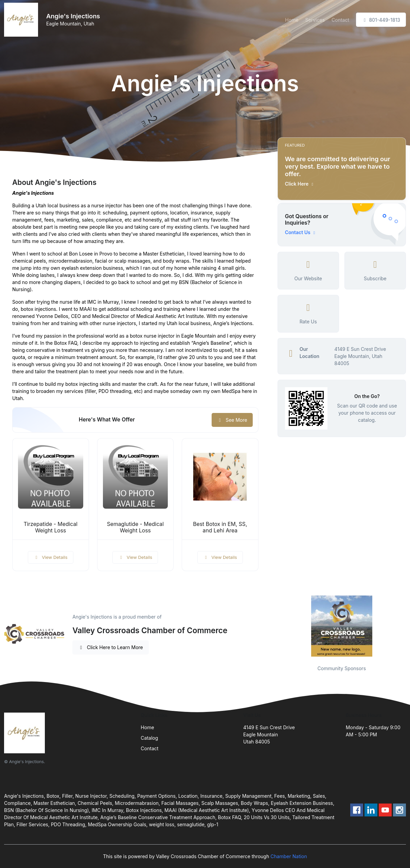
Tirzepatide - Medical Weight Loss (50, 527)
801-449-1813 (381, 20)
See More (232, 420)
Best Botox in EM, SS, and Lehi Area (220, 527)
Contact (340, 20)
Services (315, 20)
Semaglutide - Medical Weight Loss (135, 527)
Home (292, 20)
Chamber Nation (289, 856)
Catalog (149, 738)
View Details (51, 557)
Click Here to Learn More (111, 647)
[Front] (22, 20)
